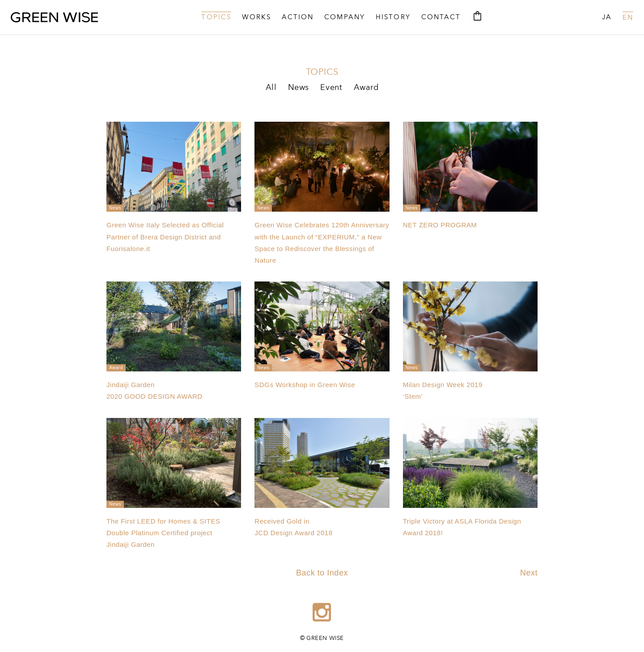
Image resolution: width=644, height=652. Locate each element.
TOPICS (216, 18)
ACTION (298, 18)
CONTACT (441, 18)
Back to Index (322, 573)
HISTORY (393, 18)
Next (529, 573)
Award (366, 88)
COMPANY (345, 18)
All (271, 88)
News (299, 88)
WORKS (256, 18)
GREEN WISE (54, 17)
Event (331, 88)
